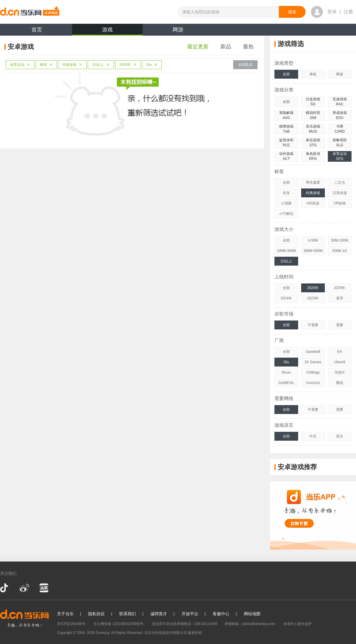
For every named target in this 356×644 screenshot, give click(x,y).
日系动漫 (340, 193)
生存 (286, 193)
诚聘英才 (159, 614)
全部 (286, 74)
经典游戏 (72, 65)
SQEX (340, 372)
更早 (340, 298)
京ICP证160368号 (71, 624)
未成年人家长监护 (298, 624)
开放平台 (190, 614)
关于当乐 (65, 614)
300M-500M (313, 251)
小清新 (286, 203)
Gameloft (313, 352)
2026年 (128, 65)
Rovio (286, 372)
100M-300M (286, 251)
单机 (313, 74)
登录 (332, 12)
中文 (313, 436)
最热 (248, 47)
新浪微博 (24, 588)
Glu (152, 65)
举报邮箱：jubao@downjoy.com (250, 624)
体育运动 (20, 65)
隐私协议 (96, 614)
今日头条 (44, 588)
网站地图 (252, 614)
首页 (37, 30)
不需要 (313, 325)
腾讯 (340, 383)
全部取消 (245, 65)
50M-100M (340, 240)
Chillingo (313, 372)
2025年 (340, 288)
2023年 (313, 298)
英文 (340, 436)
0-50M (313, 240)
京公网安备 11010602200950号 (119, 624)
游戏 (107, 31)
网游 (178, 30)
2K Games (313, 362)
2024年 (286, 298)
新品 (226, 47)
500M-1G (340, 251)
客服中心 (221, 614)
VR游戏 (340, 203)
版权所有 (195, 633)
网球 (46, 65)
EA (340, 352)
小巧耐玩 (286, 214)
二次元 (340, 183)
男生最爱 (313, 183)
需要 (340, 325)
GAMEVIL (286, 383)
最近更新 (198, 47)
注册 (348, 12)
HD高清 (313, 203)
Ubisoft (340, 362)
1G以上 (101, 65)
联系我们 (128, 614)
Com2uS (313, 383)
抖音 (5, 588)
